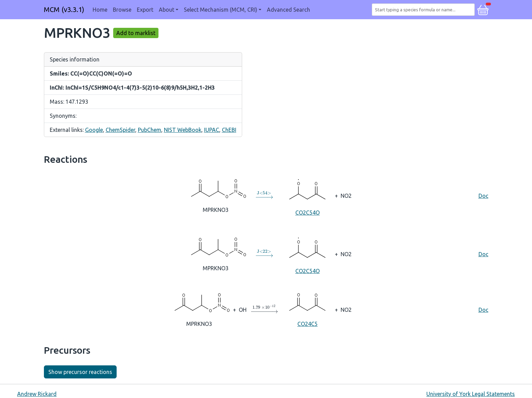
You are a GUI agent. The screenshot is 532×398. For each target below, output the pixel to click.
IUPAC (212, 130)
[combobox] (425, 10)
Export (145, 10)
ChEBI (229, 130)
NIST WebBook (183, 130)
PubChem (150, 130)
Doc (483, 196)
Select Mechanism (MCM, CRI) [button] (221, 10)
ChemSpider (120, 130)
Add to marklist (136, 33)
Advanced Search (288, 10)
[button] (483, 9)
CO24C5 (307, 309)
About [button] (167, 10)
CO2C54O (307, 195)
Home (100, 10)
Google (94, 130)
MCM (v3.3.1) (64, 9)
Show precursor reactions (80, 372)
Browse (122, 10)
